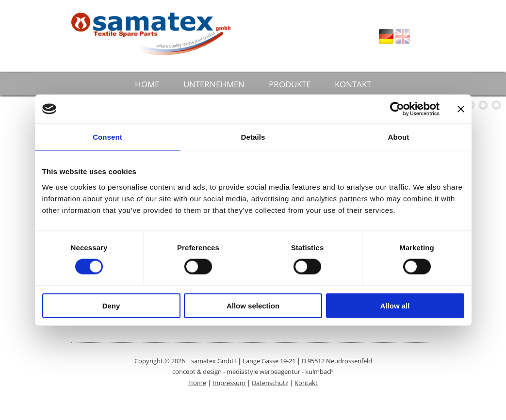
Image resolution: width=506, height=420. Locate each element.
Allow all (395, 305)
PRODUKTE (290, 84)
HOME (147, 84)
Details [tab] (253, 137)
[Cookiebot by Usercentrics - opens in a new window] (397, 109)
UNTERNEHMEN (214, 84)
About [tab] (399, 137)
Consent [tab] (107, 137)
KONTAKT (353, 84)
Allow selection (253, 305)
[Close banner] (461, 109)
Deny (111, 305)
